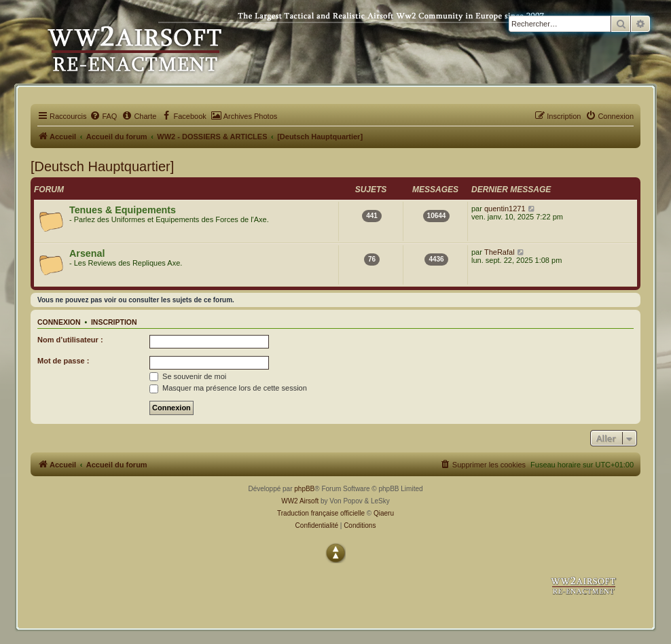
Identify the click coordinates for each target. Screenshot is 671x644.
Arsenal (87, 253)
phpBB (304, 489)
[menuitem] (103, 116)
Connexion (59, 322)
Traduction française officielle (321, 513)
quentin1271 (505, 209)
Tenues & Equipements (123, 210)
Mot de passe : (63, 361)
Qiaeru (384, 513)
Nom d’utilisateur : (70, 340)
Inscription (114, 322)
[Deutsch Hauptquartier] (102, 166)
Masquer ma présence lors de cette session (228, 388)
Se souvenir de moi (188, 376)
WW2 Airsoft (300, 501)
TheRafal (500, 252)
